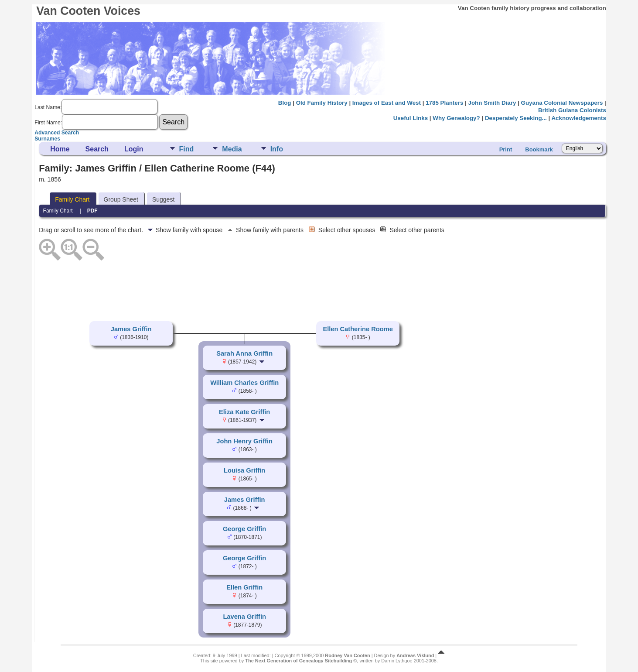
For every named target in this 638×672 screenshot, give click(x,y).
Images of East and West (387, 103)
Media (232, 149)
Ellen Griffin (244, 587)
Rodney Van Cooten (347, 655)
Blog (285, 103)
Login (134, 149)
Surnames (47, 139)
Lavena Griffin (244, 617)
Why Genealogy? (456, 118)
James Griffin (131, 329)
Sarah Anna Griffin (244, 353)
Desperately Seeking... (516, 118)
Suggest (163, 199)
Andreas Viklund (415, 655)
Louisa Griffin (244, 470)
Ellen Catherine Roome (358, 329)
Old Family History (322, 103)
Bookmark (539, 149)
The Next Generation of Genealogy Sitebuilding (299, 661)
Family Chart (72, 199)
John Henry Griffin (244, 441)
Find (187, 149)
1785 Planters (444, 103)
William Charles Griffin (244, 383)
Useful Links (411, 118)
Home (60, 149)
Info (277, 149)
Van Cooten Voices (88, 11)
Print (506, 149)
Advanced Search (57, 133)
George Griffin (244, 529)
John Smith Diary (492, 103)
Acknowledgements (578, 118)
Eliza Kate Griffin (244, 412)
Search (97, 149)
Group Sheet (121, 199)
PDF (92, 211)
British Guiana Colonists (572, 110)
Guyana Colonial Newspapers (562, 103)
